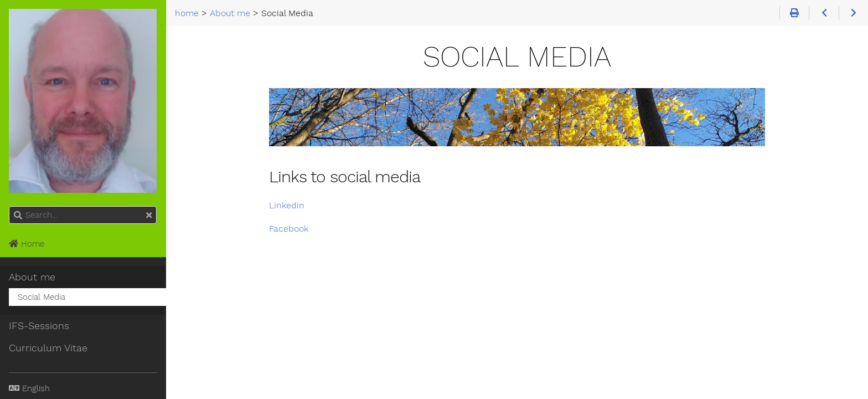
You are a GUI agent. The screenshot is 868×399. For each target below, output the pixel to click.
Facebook (289, 229)
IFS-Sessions (39, 326)
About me (32, 277)
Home (27, 244)
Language (22, 382)
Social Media (42, 297)
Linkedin (287, 205)
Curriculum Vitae (48, 348)
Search (10, 206)
